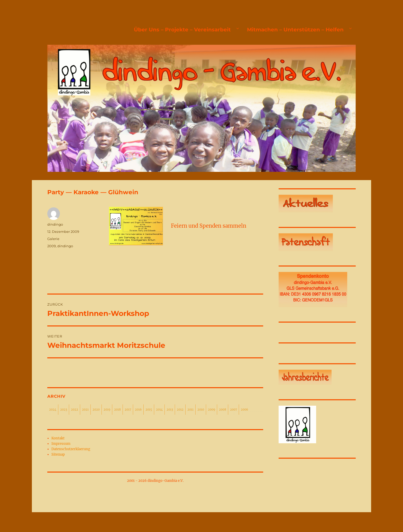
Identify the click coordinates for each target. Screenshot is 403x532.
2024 (53, 410)
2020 (96, 410)
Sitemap (58, 454)
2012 (180, 410)
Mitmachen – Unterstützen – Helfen (295, 30)
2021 (85, 410)
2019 (107, 410)
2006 (244, 410)
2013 (170, 410)
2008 (223, 410)
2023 (64, 410)
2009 (52, 246)
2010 (201, 410)
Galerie (53, 239)
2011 (190, 410)
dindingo (55, 224)
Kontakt (58, 438)
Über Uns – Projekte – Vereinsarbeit (182, 30)
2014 (159, 410)
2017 (128, 410)
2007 (233, 410)
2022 (75, 410)
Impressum (61, 444)
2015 (149, 410)
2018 (117, 410)
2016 (138, 410)
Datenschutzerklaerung (71, 449)
